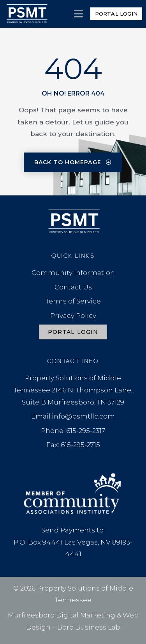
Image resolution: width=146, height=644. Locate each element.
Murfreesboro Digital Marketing (62, 615)
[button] (78, 14)
